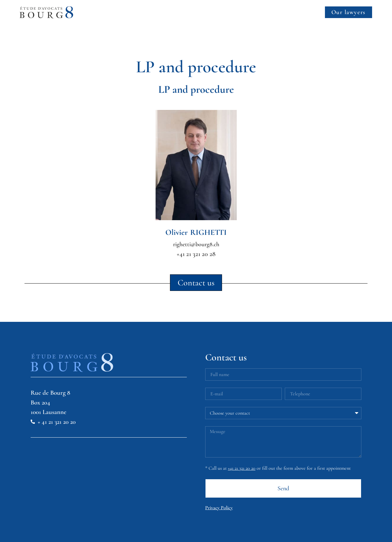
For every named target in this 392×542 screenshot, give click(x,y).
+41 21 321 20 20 (242, 468)
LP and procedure (196, 89)
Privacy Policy (219, 508)
